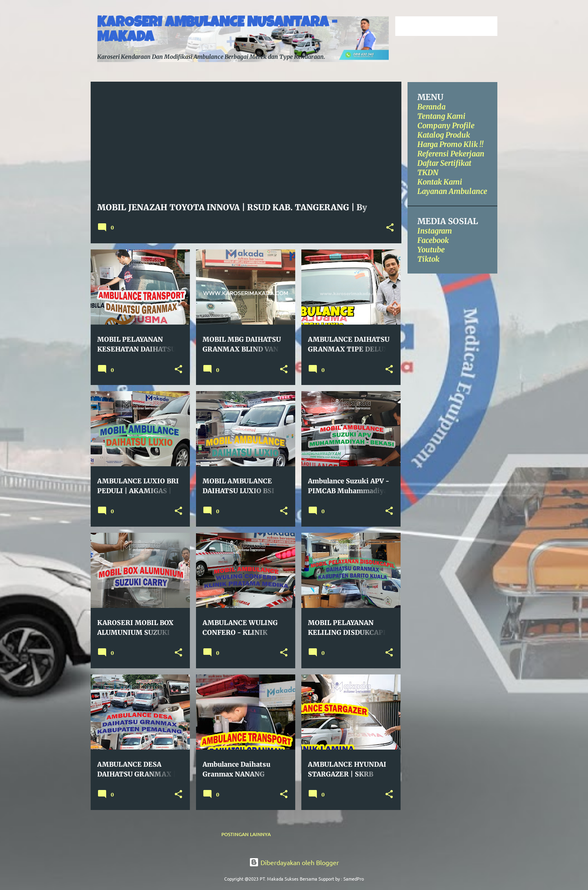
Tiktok (428, 259)
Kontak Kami (440, 182)
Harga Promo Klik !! (450, 144)
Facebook (433, 240)
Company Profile (446, 126)
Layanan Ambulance (452, 191)
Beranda (431, 107)
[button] (390, 228)
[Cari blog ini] (454, 26)
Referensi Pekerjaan (451, 154)
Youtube (431, 250)
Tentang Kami (441, 116)
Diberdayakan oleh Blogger (294, 862)
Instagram (435, 231)
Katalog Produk (444, 135)
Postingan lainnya (246, 834)
